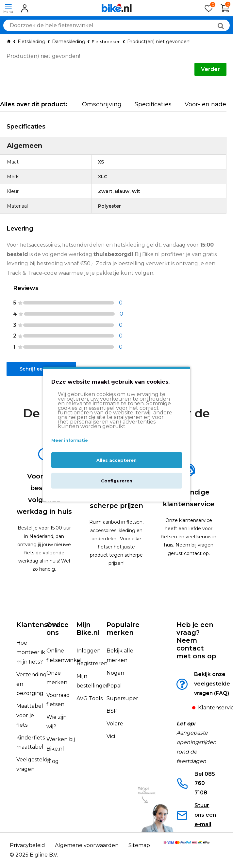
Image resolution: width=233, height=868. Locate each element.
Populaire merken (123, 629)
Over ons (55, 629)
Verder (210, 69)
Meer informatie (70, 440)
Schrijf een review (41, 369)
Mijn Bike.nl (88, 629)
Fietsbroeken (106, 42)
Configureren (117, 480)
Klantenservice (42, 625)
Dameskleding (69, 42)
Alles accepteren (116, 460)
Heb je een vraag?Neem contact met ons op (196, 640)
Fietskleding (32, 42)
